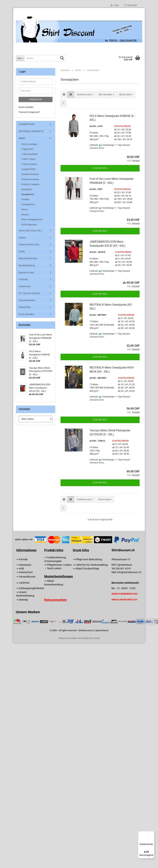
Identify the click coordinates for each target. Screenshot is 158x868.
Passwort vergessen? (29, 112)
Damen (22, 238)
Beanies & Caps (26, 272)
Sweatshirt (27, 189)
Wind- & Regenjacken (32, 219)
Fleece (25, 209)
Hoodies (25, 199)
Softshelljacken (29, 225)
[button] (64, 95)
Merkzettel (131, 5)
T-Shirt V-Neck (28, 159)
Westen (25, 215)
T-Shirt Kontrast (29, 164)
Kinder (22, 252)
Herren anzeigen (29, 144)
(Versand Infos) (97, 148)
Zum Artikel (100, 168)
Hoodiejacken (28, 204)
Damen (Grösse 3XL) (29, 244)
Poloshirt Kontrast (30, 179)
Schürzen (23, 279)
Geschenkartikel (27, 300)
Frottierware (25, 286)
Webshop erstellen (68, 638)
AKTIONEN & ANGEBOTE (31, 131)
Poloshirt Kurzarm (30, 174)
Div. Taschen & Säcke (29, 293)
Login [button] (115, 5)
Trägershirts (27, 149)
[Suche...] (20, 58)
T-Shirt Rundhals (29, 154)
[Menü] (152, 833)
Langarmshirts (28, 169)
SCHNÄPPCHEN (27, 124)
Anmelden (36, 99)
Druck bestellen (26, 314)
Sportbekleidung (27, 265)
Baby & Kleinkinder (28, 258)
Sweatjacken (28, 194)
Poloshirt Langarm (30, 184)
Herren (22, 138)
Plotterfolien (25, 307)
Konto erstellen (26, 107)
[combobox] (85, 95)
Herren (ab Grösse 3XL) (30, 231)
